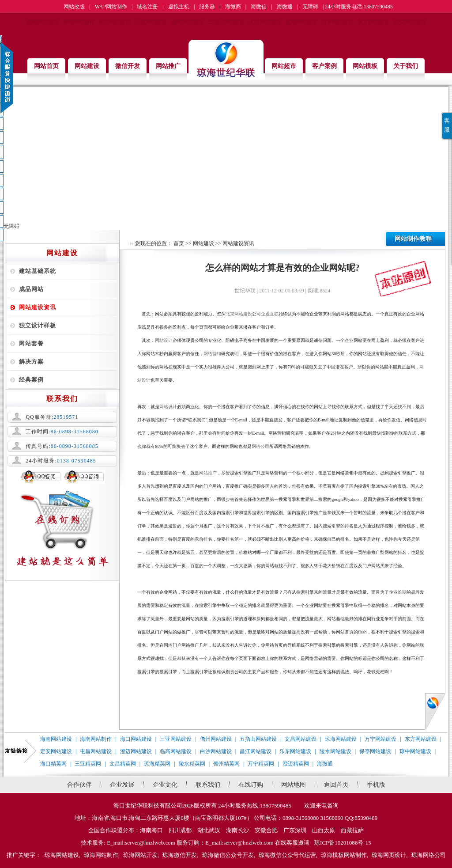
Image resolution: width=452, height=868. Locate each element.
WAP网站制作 (111, 7)
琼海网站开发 (140, 855)
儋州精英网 (226, 764)
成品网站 (31, 289)
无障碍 (310, 7)
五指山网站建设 (226, 22)
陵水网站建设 (335, 751)
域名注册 (147, 7)
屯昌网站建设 (96, 751)
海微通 (285, 7)
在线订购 (251, 785)
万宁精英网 (261, 764)
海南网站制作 (79, 22)
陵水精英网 (192, 764)
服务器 (207, 7)
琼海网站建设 (301, 22)
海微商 (233, 7)
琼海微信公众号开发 (228, 855)
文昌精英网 (123, 764)
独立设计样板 (38, 325)
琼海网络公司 (429, 855)
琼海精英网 (157, 764)
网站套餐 (31, 343)
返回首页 (336, 785)
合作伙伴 (79, 785)
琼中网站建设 (415, 751)
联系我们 (208, 785)
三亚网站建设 (151, 22)
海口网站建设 (115, 22)
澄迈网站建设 (136, 751)
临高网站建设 (176, 751)
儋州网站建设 (187, 22)
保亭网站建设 (375, 751)
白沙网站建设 (216, 751)
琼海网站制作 (101, 855)
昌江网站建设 (256, 751)
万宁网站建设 (337, 22)
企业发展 (122, 785)
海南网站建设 (42, 22)
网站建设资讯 (38, 307)
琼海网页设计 (389, 855)
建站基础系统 (38, 271)
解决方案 (31, 362)
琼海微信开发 (180, 855)
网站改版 (74, 7)
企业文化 (165, 785)
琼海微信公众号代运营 (287, 855)
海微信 (259, 7)
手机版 (376, 785)
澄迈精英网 (296, 764)
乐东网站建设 (295, 751)
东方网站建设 (373, 22)
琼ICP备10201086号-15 (343, 843)
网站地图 (294, 785)
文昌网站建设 (265, 22)
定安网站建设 (410, 22)
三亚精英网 (88, 764)
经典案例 (31, 380)
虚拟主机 (179, 7)
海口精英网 (53, 764)
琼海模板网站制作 (344, 855)
